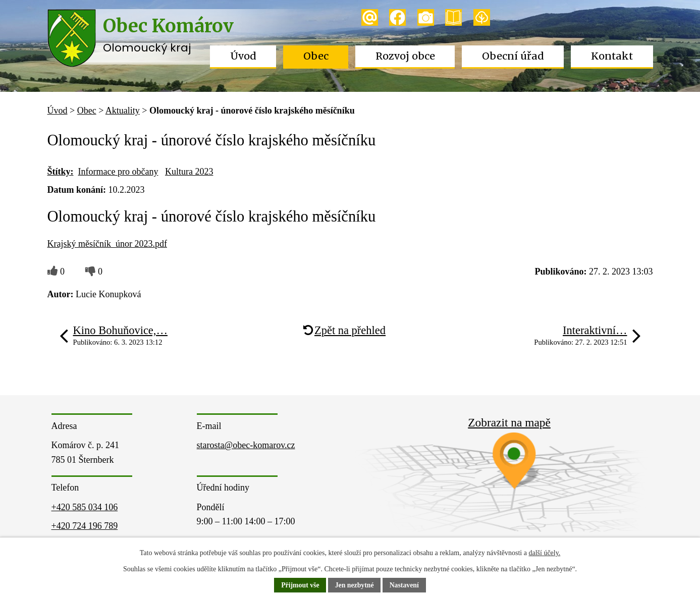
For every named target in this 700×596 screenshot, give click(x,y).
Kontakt (612, 56)
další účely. (544, 553)
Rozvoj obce (405, 56)
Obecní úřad (513, 56)
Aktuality (123, 111)
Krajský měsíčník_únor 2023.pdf (107, 244)
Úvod (243, 56)
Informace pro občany (118, 172)
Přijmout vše (300, 586)
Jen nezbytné (354, 586)
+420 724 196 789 (85, 526)
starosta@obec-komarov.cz (246, 445)
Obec (316, 56)
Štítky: (61, 172)
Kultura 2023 (189, 172)
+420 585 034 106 (85, 507)
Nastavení (405, 586)
